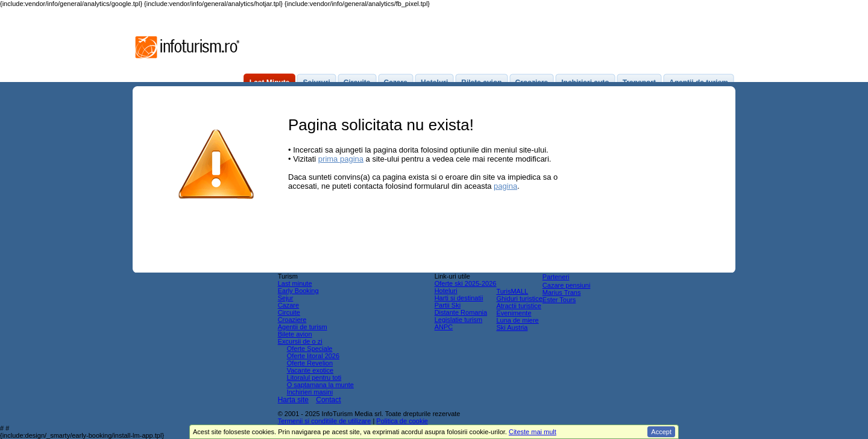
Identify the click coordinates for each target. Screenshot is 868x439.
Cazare (288, 305)
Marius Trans (562, 292)
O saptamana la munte (320, 385)
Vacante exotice (310, 370)
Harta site (293, 400)
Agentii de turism (303, 327)
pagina (505, 186)
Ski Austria (512, 327)
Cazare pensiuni (567, 285)
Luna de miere (517, 320)
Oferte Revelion (310, 363)
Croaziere (292, 320)
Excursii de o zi (300, 341)
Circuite (289, 312)
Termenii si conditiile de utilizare (325, 421)
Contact (328, 400)
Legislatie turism (458, 320)
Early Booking (298, 291)
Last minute (295, 283)
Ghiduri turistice (519, 298)
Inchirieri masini (310, 392)
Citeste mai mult (533, 432)
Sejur (286, 298)
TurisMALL (512, 291)
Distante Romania (461, 312)
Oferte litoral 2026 (313, 356)
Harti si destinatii (459, 298)
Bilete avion (295, 334)
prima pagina (341, 159)
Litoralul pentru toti (314, 377)
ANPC (444, 327)
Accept (661, 432)
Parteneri (556, 277)
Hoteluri (446, 291)
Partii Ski (448, 305)
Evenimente (514, 313)
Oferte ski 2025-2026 (466, 283)
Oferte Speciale (310, 349)
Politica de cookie (402, 421)
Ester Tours (559, 300)
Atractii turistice (519, 306)
